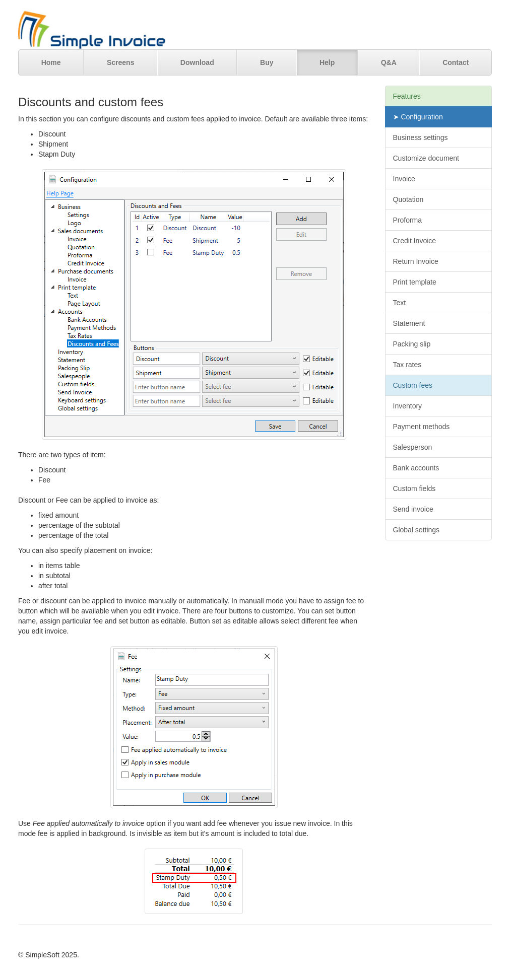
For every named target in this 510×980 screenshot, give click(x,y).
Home (51, 62)
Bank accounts (416, 468)
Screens (120, 62)
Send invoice (413, 509)
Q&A (389, 62)
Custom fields (415, 488)
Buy (267, 62)
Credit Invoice (415, 241)
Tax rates (407, 365)
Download (197, 62)
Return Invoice (416, 261)
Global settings (417, 530)
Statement (409, 323)
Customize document (426, 158)
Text (400, 303)
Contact (456, 62)
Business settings (421, 137)
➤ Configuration (418, 117)
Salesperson (413, 447)
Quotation (408, 199)
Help (327, 62)
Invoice (404, 179)
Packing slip (412, 344)
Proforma (408, 220)
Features (407, 96)
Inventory (408, 406)
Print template (415, 282)
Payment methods (422, 427)
